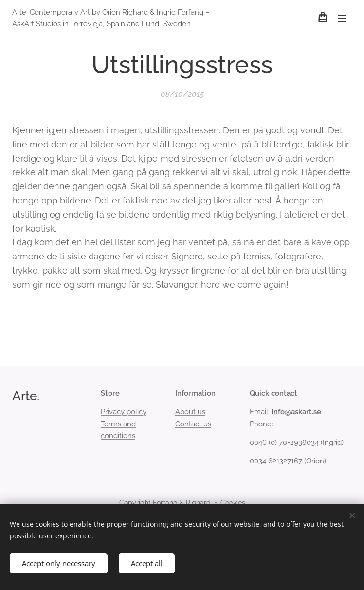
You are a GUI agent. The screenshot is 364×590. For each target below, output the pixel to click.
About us (190, 412)
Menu (342, 18)
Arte (25, 396)
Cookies (233, 503)
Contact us (193, 424)
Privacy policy (124, 412)
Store (110, 393)
